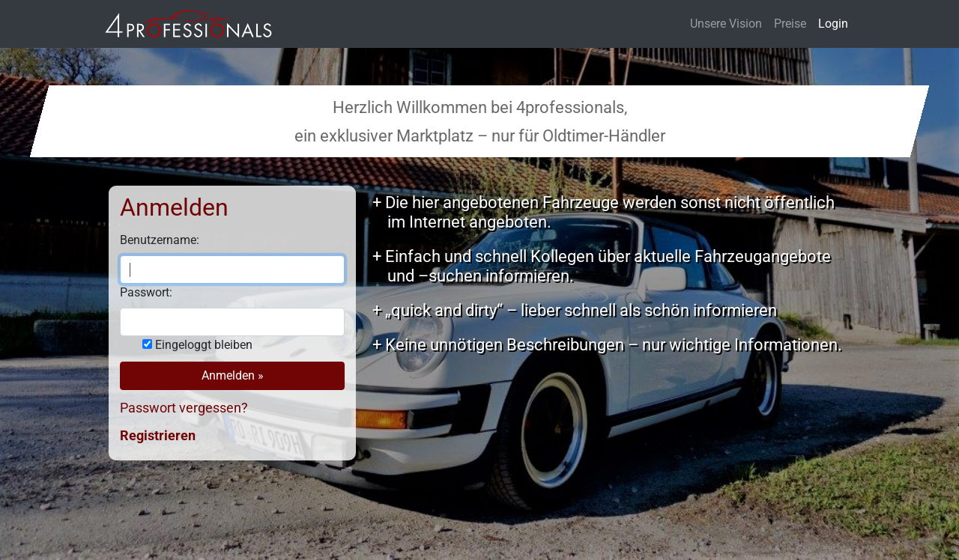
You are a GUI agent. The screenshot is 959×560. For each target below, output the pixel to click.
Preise (790, 24)
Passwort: (146, 292)
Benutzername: (160, 240)
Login (833, 24)
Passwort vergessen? (184, 408)
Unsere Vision (726, 24)
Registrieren (158, 435)
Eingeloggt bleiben (204, 345)
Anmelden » (233, 375)
